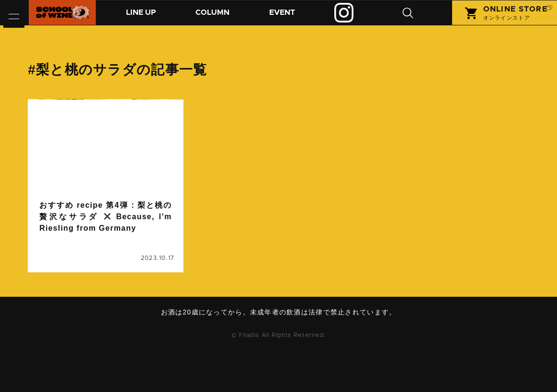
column (54, 173)
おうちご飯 (59, 255)
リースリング (62, 278)
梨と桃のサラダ (65, 290)
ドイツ (155, 255)
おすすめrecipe (110, 255)
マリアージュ (119, 267)
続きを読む (105, 207)
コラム (220, 18)
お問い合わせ (282, 366)
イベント (294, 18)
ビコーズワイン (65, 267)
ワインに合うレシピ (123, 278)
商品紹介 (144, 18)
